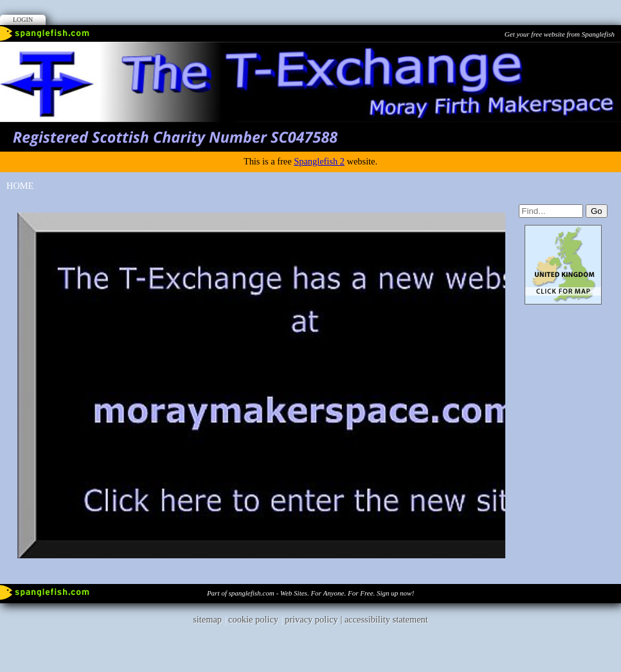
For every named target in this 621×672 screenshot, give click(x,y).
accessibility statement (386, 619)
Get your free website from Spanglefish (560, 34)
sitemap (207, 619)
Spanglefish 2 (319, 161)
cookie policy (253, 619)
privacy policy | (315, 619)
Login (23, 20)
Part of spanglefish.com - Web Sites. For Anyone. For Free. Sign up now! (310, 593)
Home (20, 186)
